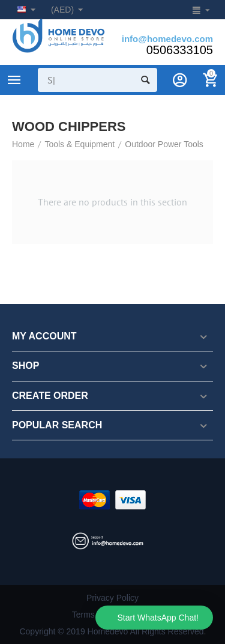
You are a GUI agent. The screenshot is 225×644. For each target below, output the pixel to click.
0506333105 (180, 50)
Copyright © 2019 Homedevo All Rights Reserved (111, 631)
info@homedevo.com (167, 39)
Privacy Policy (112, 598)
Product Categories (14, 80)
